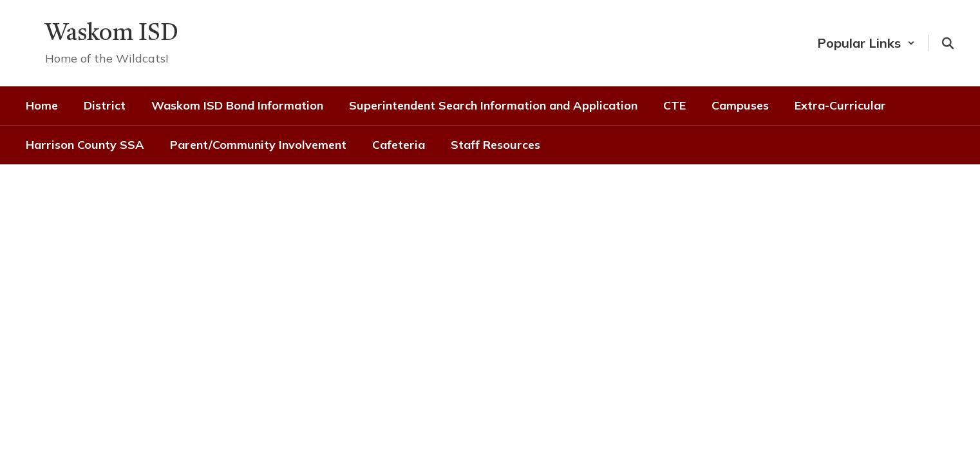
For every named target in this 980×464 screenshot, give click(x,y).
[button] (866, 43)
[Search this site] (948, 43)
